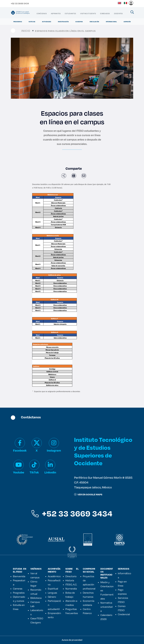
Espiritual (53, 589)
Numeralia (71, 589)
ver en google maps (88, 494)
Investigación (63, 22)
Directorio (71, 576)
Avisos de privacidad (72, 640)
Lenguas (52, 593)
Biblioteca (36, 598)
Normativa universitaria (107, 607)
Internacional (111, 22)
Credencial (124, 614)
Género (52, 597)
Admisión (127, 22)
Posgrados (19, 593)
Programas (18, 22)
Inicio (26, 31)
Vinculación (94, 22)
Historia (70, 580)
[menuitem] (42, 13)
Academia (79, 22)
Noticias (32, 22)
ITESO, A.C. (71, 584)
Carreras (18, 589)
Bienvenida (19, 576)
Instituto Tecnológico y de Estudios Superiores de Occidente (103, 451)
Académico (54, 576)
